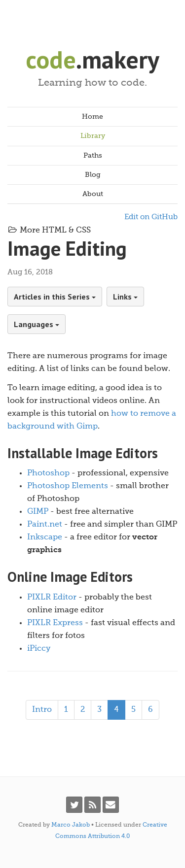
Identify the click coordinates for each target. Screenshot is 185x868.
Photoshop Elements (68, 486)
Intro (42, 710)
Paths (93, 156)
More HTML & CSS (49, 231)
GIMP (38, 512)
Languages (37, 324)
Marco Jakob (71, 825)
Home (92, 117)
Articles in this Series (55, 297)
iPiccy (39, 649)
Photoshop (48, 473)
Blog (93, 175)
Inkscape (45, 537)
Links (125, 297)
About (93, 194)
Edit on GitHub (151, 217)
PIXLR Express (55, 623)
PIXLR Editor (52, 598)
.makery (92, 59)
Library (93, 136)
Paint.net (45, 525)
